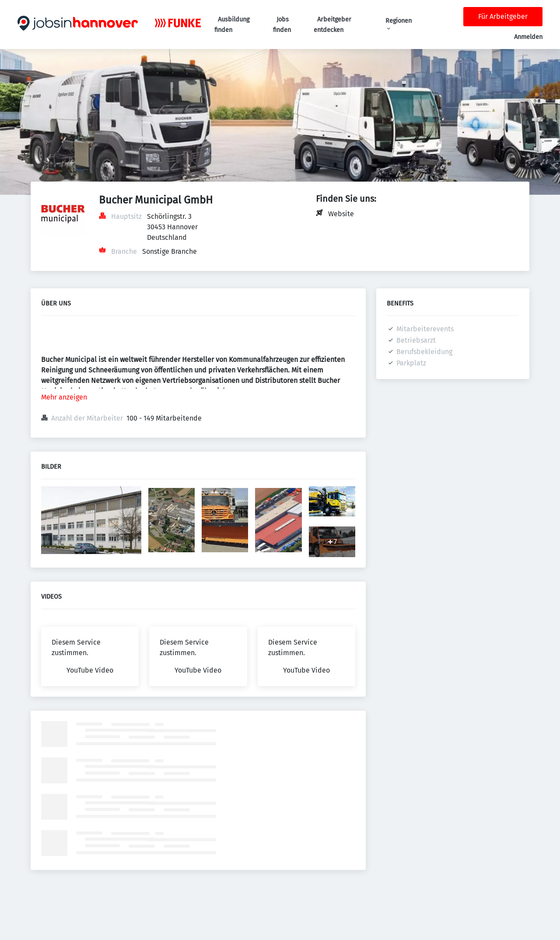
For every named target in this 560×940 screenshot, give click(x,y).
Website (341, 214)
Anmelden (528, 37)
